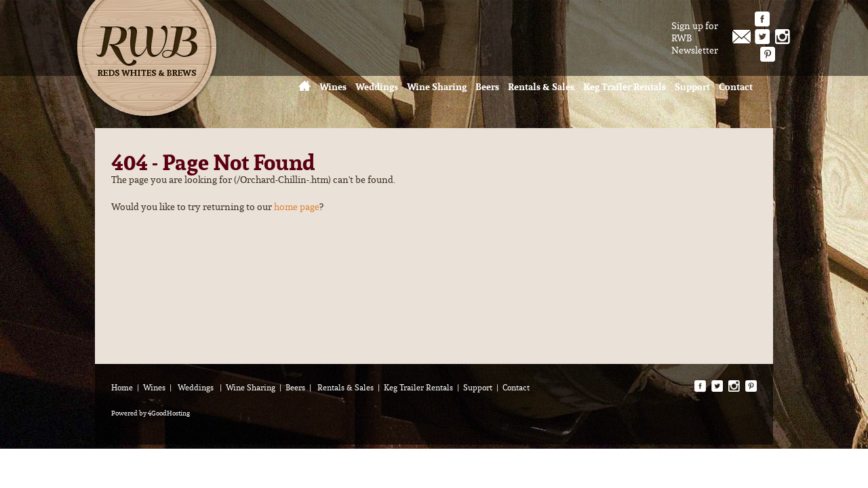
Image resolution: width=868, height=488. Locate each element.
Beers (295, 387)
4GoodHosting (169, 413)
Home (122, 387)
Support (478, 387)
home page (297, 207)
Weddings (197, 387)
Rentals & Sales (346, 387)
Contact (516, 387)
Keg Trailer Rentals (418, 387)
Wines (154, 387)
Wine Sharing (251, 387)
